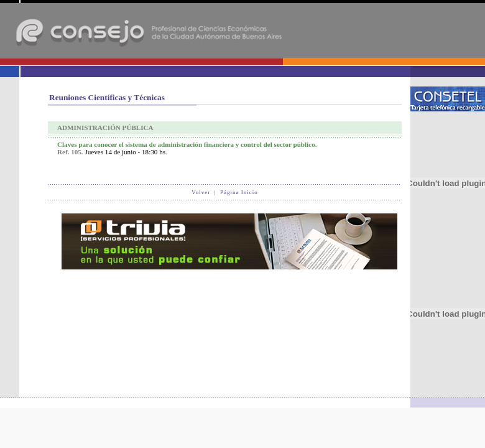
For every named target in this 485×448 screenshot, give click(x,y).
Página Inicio (239, 192)
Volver (201, 192)
